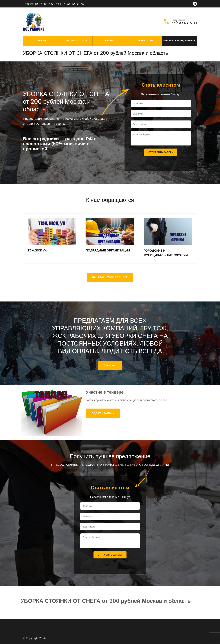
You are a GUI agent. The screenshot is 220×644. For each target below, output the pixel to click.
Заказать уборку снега (110, 277)
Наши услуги (75, 41)
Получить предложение (180, 41)
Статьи (110, 41)
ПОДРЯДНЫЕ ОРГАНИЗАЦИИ (108, 250)
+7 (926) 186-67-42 (73, 4)
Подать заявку (103, 413)
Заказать (110, 365)
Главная (40, 41)
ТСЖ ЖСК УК (37, 250)
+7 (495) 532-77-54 (50, 4)
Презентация (145, 41)
